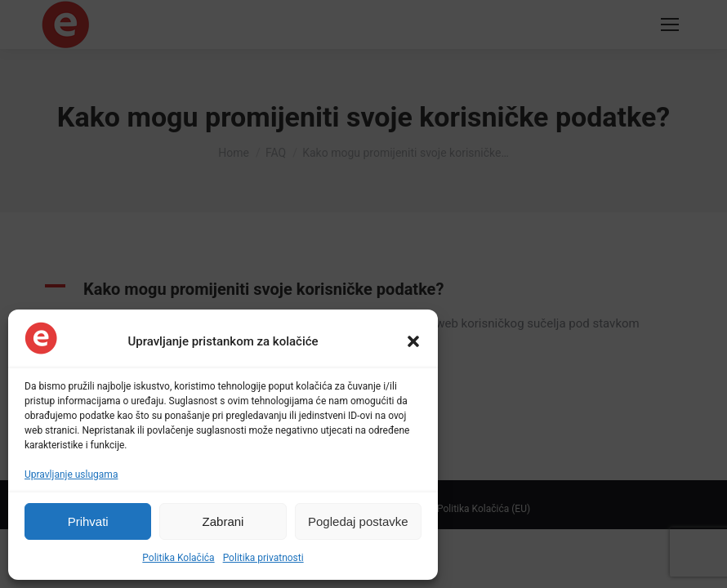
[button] (413, 341)
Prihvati (88, 521)
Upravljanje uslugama (71, 474)
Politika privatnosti (263, 558)
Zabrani (223, 521)
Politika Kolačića (178, 558)
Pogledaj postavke (358, 521)
